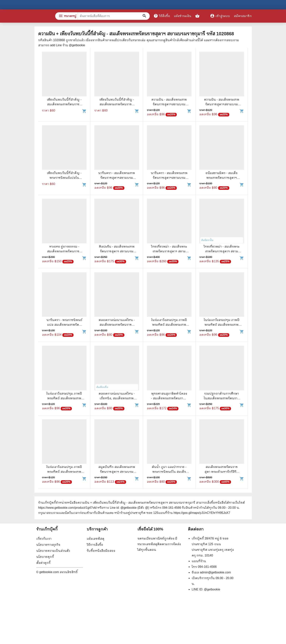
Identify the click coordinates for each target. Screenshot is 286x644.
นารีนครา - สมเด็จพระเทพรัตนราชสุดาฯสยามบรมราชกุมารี (117, 178)
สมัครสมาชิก (243, 16)
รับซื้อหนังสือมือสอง (101, 551)
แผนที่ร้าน (199, 561)
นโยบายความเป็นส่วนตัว (53, 551)
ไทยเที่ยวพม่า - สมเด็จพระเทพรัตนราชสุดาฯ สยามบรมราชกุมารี (169, 251)
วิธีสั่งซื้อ (162, 16)
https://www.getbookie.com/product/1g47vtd (67, 508)
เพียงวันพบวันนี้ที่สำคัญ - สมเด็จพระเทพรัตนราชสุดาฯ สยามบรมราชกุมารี (64, 104)
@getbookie (212, 589)
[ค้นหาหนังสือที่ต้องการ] (145, 16)
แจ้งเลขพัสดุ (96, 539)
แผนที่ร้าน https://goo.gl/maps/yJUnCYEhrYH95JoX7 (194, 513)
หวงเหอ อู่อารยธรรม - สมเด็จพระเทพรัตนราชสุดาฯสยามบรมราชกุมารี (64, 251)
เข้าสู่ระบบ (220, 16)
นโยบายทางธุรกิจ (48, 545)
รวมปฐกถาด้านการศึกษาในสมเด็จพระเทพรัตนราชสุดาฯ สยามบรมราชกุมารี (222, 398)
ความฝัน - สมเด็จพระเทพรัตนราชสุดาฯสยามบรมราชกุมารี (169, 104)
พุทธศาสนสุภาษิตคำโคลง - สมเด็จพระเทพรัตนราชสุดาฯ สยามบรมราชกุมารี (169, 398)
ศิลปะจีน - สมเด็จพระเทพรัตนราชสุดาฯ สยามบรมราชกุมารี (117, 251)
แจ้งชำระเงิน (183, 16)
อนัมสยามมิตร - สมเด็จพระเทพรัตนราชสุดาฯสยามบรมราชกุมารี (222, 178)
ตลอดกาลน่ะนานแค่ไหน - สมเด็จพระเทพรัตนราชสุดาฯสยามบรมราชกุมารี (117, 325)
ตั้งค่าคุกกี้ (43, 563)
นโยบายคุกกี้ (45, 557)
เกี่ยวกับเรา (44, 539)
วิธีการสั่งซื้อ (95, 545)
